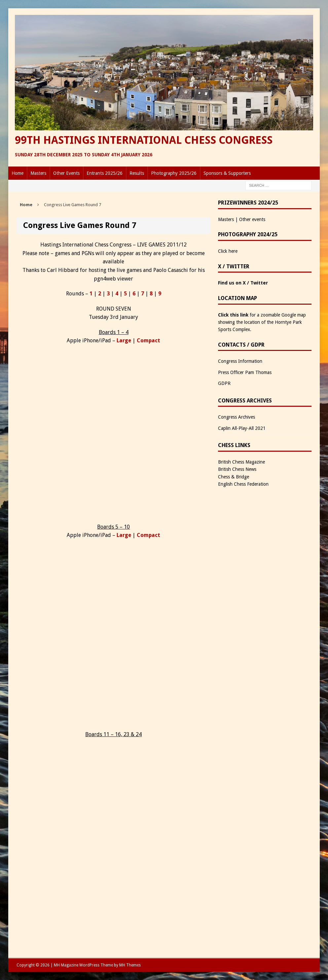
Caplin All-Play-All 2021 (242, 428)
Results (137, 173)
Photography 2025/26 (174, 173)
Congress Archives (237, 417)
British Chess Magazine (241, 462)
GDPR (224, 383)
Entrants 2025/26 (105, 173)
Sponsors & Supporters (227, 173)
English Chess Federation (243, 484)
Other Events (66, 173)
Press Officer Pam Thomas (245, 372)
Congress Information (240, 361)
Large (124, 340)
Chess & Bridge (234, 477)
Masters (38, 173)
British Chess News (237, 469)
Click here (228, 251)
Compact (148, 340)
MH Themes (130, 965)
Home (18, 173)
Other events (252, 219)
